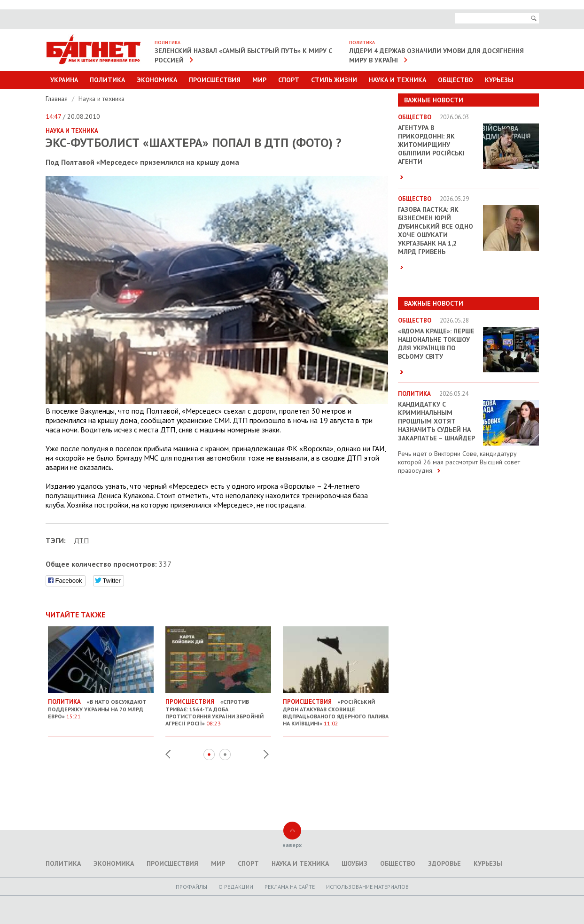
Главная (58, 99)
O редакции (236, 887)
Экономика (157, 80)
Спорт (289, 80)
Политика (107, 80)
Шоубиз (354, 863)
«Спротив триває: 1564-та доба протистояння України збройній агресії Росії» (218, 709)
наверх (292, 845)
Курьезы (499, 80)
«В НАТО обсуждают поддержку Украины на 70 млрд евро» (101, 705)
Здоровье (444, 863)
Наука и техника (397, 80)
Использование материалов (367, 887)
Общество (456, 80)
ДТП (81, 540)
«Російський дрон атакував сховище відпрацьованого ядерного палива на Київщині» (336, 709)
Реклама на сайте (290, 887)
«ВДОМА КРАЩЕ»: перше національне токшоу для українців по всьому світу (436, 344)
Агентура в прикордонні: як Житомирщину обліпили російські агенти (431, 145)
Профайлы (191, 887)
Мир (259, 80)
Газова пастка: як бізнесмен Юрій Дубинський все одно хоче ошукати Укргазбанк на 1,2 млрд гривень (436, 231)
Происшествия (215, 80)
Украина (64, 80)
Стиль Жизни (334, 80)
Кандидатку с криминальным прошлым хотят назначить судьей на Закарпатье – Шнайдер (436, 421)
